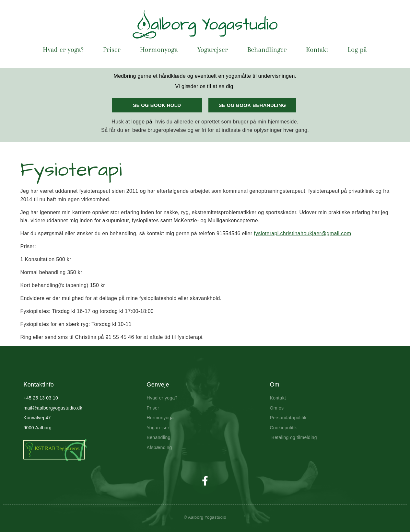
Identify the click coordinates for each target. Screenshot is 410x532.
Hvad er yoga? (63, 50)
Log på (357, 50)
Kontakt (317, 50)
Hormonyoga (159, 50)
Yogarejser (213, 50)
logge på (142, 122)
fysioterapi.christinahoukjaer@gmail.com (302, 233)
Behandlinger (267, 50)
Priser (112, 50)
